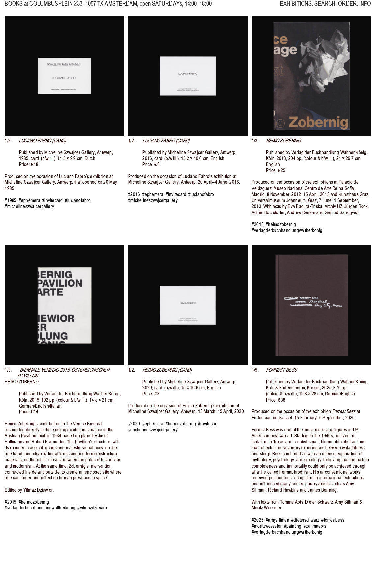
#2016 (134, 194)
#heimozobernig (281, 224)
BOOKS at (16, 7)
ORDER (347, 7)
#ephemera (29, 200)
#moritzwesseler (267, 526)
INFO (365, 7)
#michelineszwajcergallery (29, 206)
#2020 (134, 424)
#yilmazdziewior (92, 508)
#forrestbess (333, 520)
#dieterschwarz (305, 520)
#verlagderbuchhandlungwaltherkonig (287, 230)
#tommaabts (315, 526)
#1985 (11, 200)
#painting (293, 526)
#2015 (11, 502)
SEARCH (325, 7)
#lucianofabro (78, 200)
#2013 (258, 224)
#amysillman (277, 520)
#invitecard (53, 200)
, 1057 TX (83, 7)
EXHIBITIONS (296, 7)
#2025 (258, 520)
